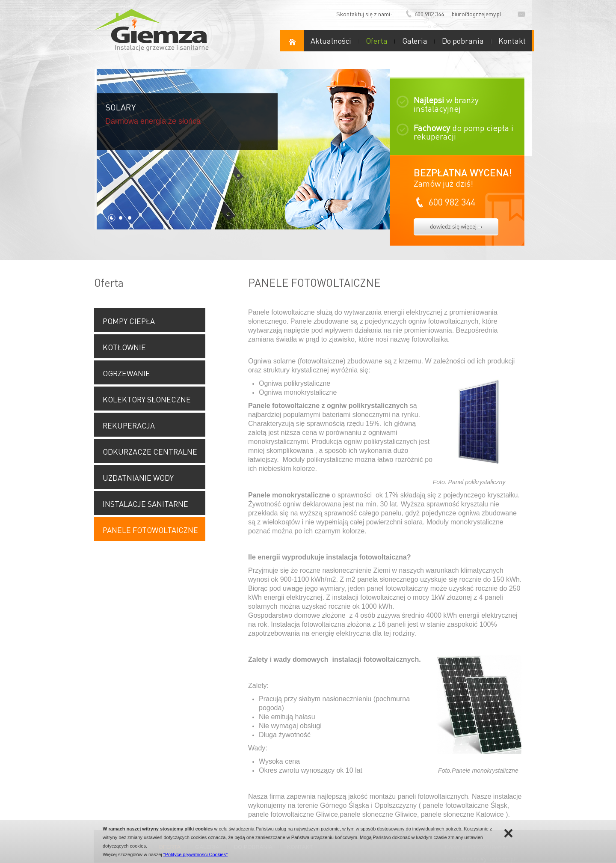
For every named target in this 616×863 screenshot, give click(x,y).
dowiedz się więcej (456, 226)
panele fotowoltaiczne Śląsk (465, 805)
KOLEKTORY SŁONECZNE (147, 399)
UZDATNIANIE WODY (138, 478)
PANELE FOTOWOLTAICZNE (150, 530)
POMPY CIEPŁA (129, 321)
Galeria (415, 41)
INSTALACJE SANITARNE (145, 504)
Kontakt (512, 41)
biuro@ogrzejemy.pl (477, 14)
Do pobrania (463, 41)
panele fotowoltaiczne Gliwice (293, 814)
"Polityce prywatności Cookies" (195, 854)
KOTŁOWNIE (124, 347)
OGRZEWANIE (126, 373)
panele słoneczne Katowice (462, 814)
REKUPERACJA (129, 425)
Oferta (377, 41)
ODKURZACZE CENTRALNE (150, 451)
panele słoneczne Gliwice (378, 814)
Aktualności (331, 41)
